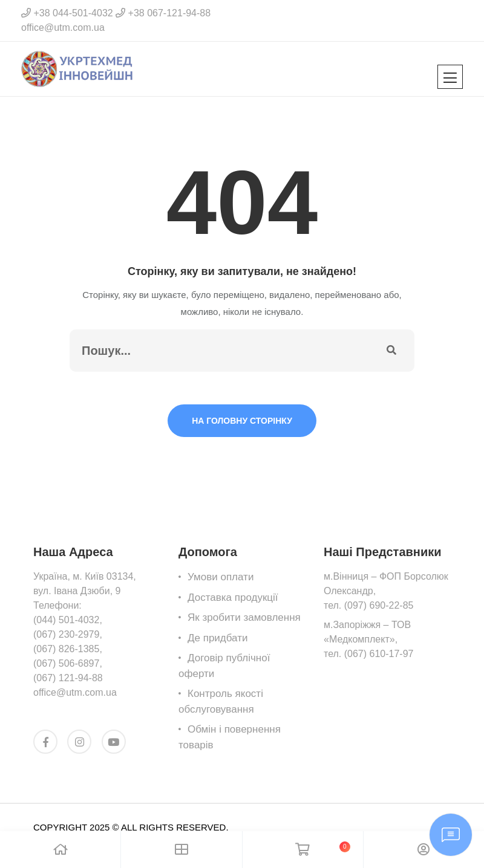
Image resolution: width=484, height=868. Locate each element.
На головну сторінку (242, 421)
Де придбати (217, 638)
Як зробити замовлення (244, 617)
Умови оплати (221, 577)
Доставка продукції (233, 598)
